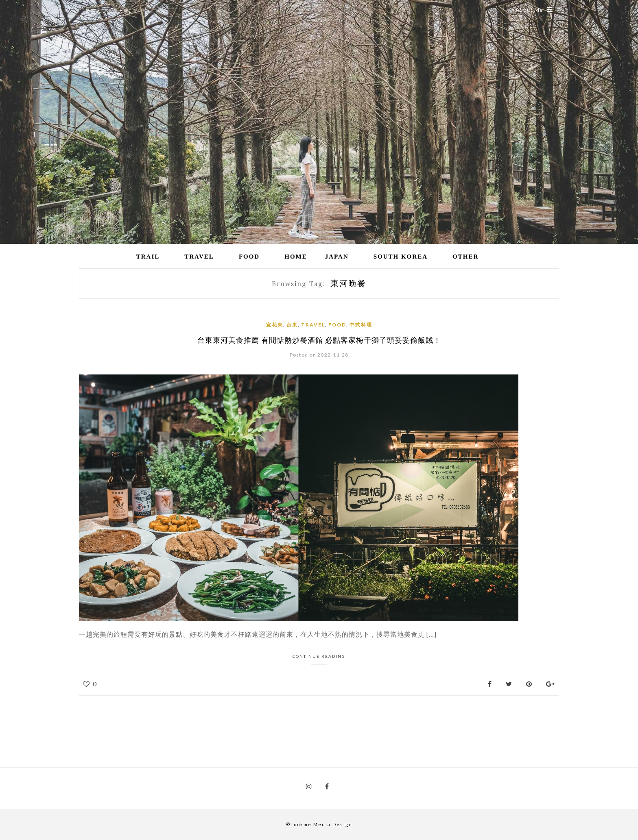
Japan (337, 257)
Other (465, 257)
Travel (199, 257)
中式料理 (361, 325)
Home (296, 257)
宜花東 (275, 325)
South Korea (401, 257)
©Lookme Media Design (319, 824)
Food (249, 257)
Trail (148, 257)
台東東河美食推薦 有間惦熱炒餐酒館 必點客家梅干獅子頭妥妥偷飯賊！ (319, 340)
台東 (292, 325)
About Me (534, 10)
